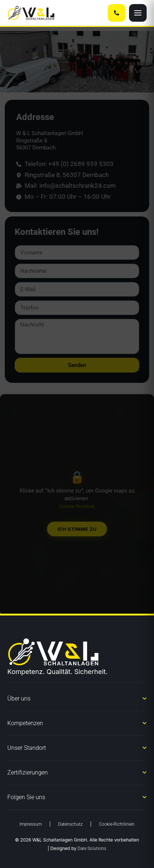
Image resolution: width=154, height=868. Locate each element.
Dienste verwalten (75, 783)
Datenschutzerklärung (75, 858)
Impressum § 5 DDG (120, 858)
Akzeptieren (77, 802)
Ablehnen (77, 822)
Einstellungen (77, 842)
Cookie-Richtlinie (32, 858)
